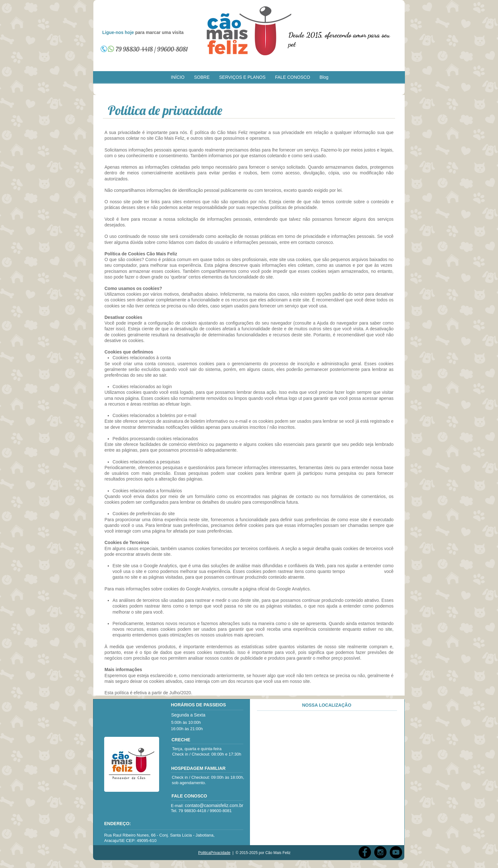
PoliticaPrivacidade (214, 853)
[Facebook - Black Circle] (365, 852)
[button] (202, 77)
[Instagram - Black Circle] (380, 852)
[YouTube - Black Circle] (396, 852)
